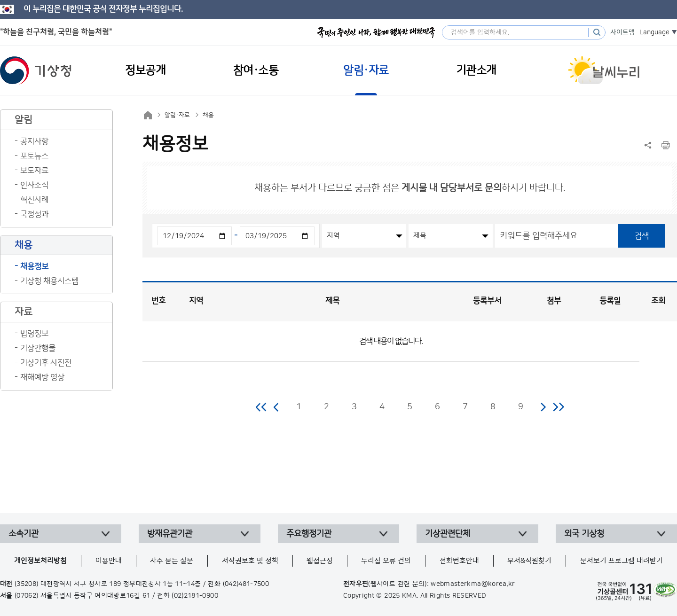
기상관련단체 (448, 534)
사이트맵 (622, 32)
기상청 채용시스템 (49, 281)
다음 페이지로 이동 (543, 407)
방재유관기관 (170, 534)
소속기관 (24, 534)
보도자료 (34, 171)
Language (654, 32)
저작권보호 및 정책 (250, 561)
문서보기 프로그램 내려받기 (622, 561)
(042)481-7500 (246, 584)
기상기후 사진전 (46, 363)
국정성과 (34, 214)
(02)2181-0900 (195, 596)
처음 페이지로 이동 (262, 407)
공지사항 (34, 141)
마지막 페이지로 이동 (558, 407)
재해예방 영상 (42, 377)
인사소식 (34, 185)
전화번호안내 (459, 561)
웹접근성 (320, 561)
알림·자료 (177, 115)
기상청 (36, 70)
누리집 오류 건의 (386, 561)
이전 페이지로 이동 (276, 407)
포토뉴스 (34, 156)
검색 (642, 236)
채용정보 (34, 266)
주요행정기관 (309, 534)
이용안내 (109, 561)
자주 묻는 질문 (172, 561)
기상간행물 (38, 348)
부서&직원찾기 (529, 561)
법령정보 (34, 334)
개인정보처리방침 (40, 561)
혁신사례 (34, 200)
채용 (208, 115)
